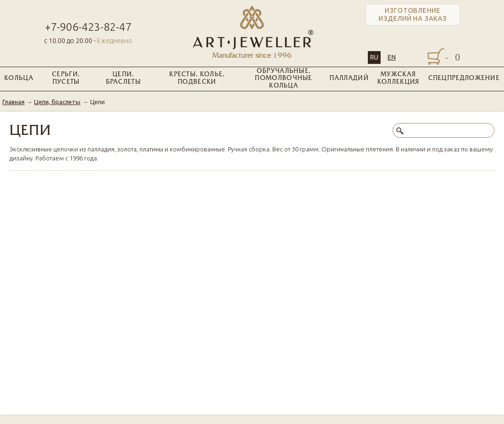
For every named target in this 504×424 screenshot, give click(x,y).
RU (374, 57)
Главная (13, 102)
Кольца (19, 79)
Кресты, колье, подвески (197, 79)
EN (392, 57)
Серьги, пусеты (66, 79)
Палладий (349, 79)
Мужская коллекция (399, 79)
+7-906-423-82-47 (88, 27)
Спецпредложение (464, 79)
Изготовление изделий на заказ (413, 14)
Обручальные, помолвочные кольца (283, 79)
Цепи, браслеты (123, 79)
